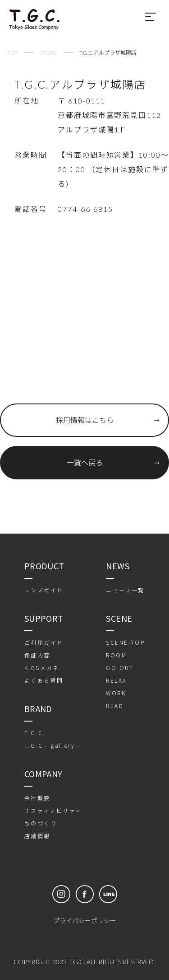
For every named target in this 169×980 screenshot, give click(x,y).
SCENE (119, 618)
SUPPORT (44, 618)
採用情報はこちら (85, 420)
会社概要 (37, 798)
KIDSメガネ (42, 668)
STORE (48, 53)
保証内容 (37, 655)
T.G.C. (35, 733)
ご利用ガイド (44, 642)
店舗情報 (37, 836)
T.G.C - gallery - (52, 745)
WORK (116, 693)
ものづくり (41, 823)
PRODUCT (44, 566)
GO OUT (120, 668)
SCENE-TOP (125, 642)
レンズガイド (44, 590)
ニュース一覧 (125, 590)
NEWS (117, 566)
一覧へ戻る (85, 462)
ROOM (116, 655)
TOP (12, 53)
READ (115, 706)
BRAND (38, 708)
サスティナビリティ (53, 810)
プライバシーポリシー (85, 921)
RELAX (116, 680)
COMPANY (43, 774)
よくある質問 (44, 680)
